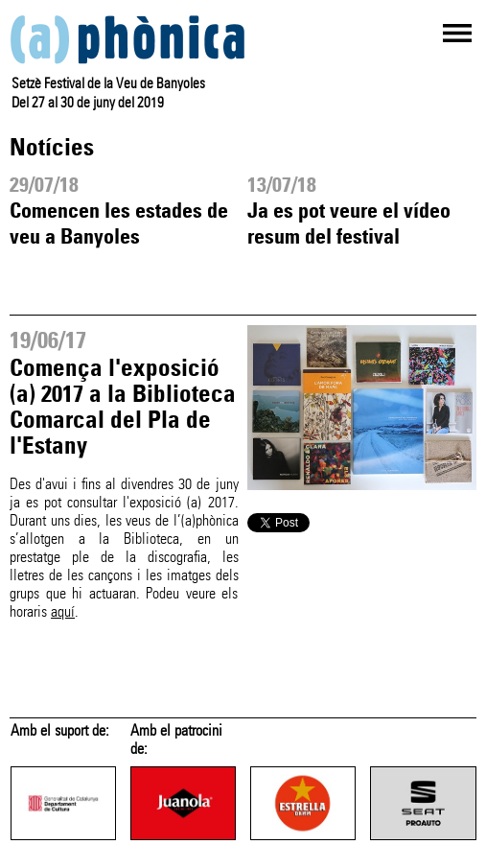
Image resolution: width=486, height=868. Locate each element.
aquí (63, 611)
